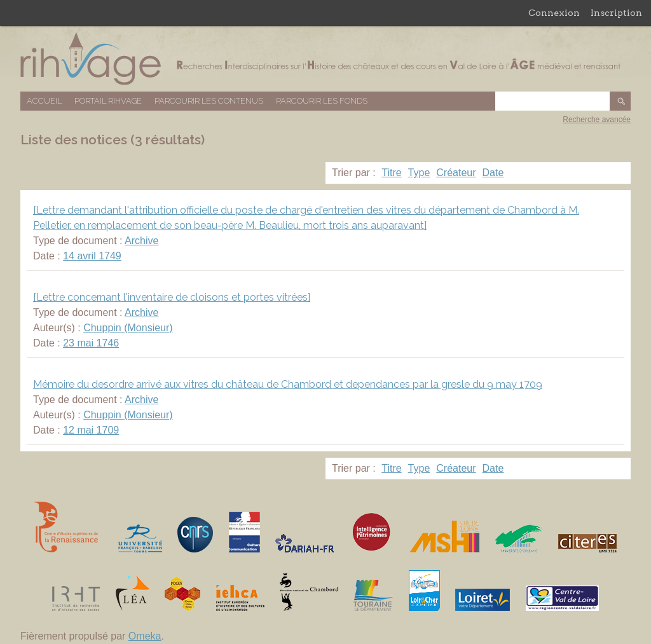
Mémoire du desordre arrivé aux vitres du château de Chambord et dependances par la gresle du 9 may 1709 (288, 384)
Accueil (44, 101)
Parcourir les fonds (322, 101)
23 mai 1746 (91, 343)
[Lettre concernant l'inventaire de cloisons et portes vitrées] (172, 297)
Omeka (145, 636)
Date (493, 173)
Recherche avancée (597, 120)
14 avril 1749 (92, 256)
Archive (141, 241)
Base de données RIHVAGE (325, 59)
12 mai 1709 (91, 430)
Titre (391, 173)
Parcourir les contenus (209, 101)
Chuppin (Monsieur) (128, 328)
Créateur (456, 173)
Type (419, 173)
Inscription (616, 13)
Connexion (554, 13)
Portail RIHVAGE (108, 101)
